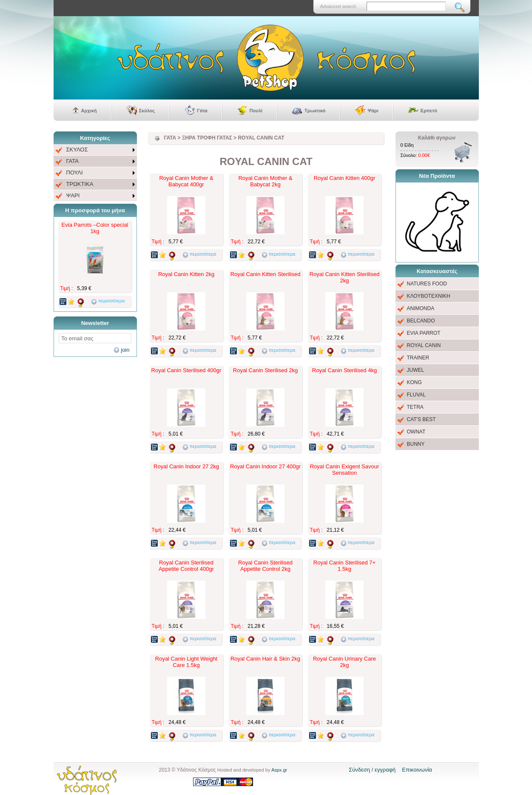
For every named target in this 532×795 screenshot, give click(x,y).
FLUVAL (416, 395)
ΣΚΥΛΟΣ (77, 150)
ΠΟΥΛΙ (75, 172)
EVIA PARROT (424, 333)
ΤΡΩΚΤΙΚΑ (80, 184)
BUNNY (416, 444)
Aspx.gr (279, 770)
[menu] (95, 173)
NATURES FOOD (427, 284)
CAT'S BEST (421, 419)
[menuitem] (95, 150)
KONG (414, 382)
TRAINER (418, 358)
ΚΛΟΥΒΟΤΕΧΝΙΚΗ (429, 296)
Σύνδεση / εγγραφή (372, 770)
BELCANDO (421, 321)
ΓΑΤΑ (73, 161)
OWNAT (416, 432)
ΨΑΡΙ (73, 195)
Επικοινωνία (417, 770)
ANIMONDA (421, 308)
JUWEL (416, 370)
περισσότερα (112, 301)
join (125, 350)
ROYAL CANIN (424, 345)
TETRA (415, 407)
